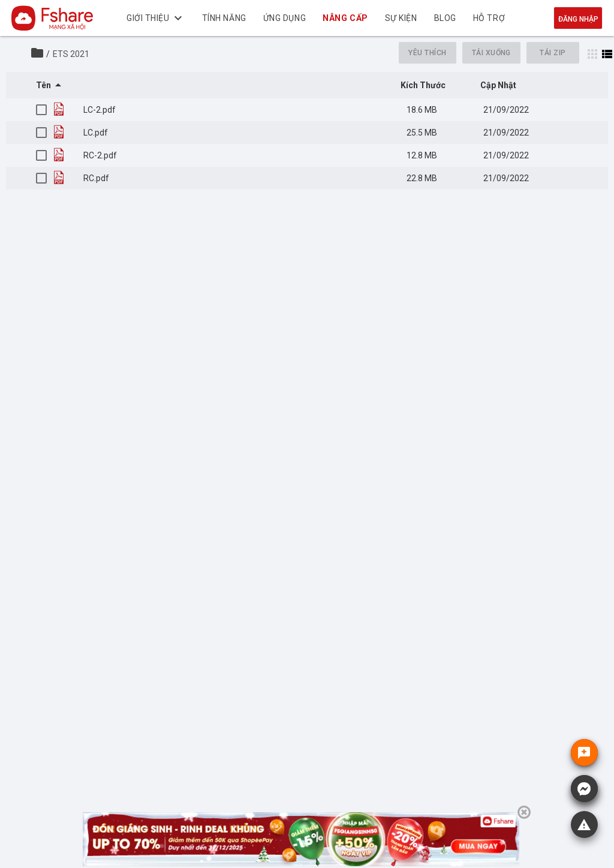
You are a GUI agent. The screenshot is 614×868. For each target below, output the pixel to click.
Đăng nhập (578, 19)
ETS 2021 (71, 54)
